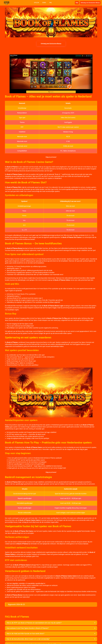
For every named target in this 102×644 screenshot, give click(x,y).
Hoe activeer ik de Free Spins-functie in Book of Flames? (28, 628)
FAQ (51, 3)
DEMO (44, 3)
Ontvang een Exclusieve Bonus (90, 3)
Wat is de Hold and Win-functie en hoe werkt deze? (26, 634)
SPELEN (36, 3)
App (77, 3)
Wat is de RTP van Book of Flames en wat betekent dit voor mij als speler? (34, 623)
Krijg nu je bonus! (51, 157)
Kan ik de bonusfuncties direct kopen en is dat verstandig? (28, 639)
